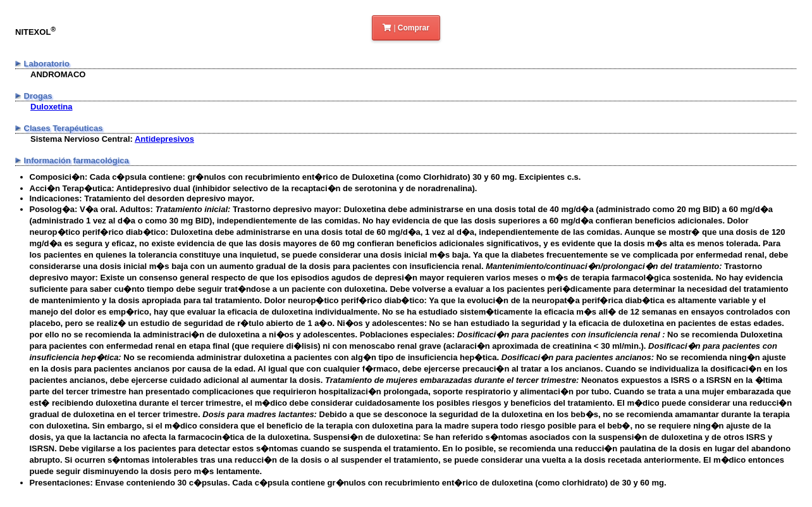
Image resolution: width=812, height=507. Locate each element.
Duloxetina (51, 107)
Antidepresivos (164, 139)
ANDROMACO (58, 74)
